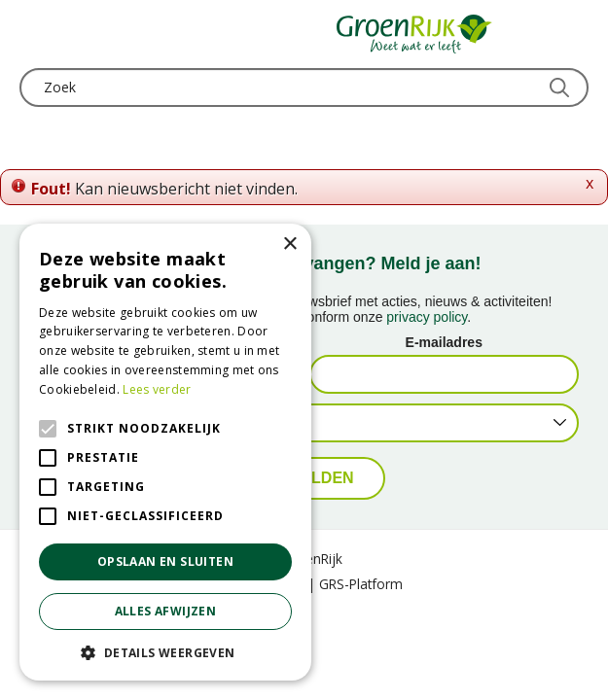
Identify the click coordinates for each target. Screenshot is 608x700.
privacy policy (427, 317)
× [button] (289, 245)
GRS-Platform (361, 584)
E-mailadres (444, 342)
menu (34, 34)
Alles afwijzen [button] (166, 611)
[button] (165, 652)
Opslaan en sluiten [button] (165, 561)
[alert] (165, 452)
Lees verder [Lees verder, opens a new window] (157, 389)
